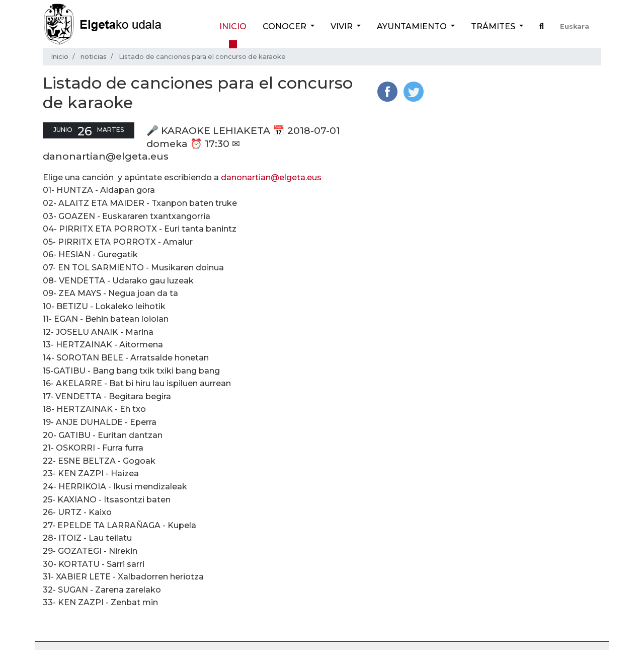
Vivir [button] (343, 26)
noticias (94, 57)
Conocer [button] (286, 26)
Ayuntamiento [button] (413, 26)
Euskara (575, 26)
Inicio (233, 26)
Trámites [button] (494, 26)
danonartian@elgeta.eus (271, 177)
